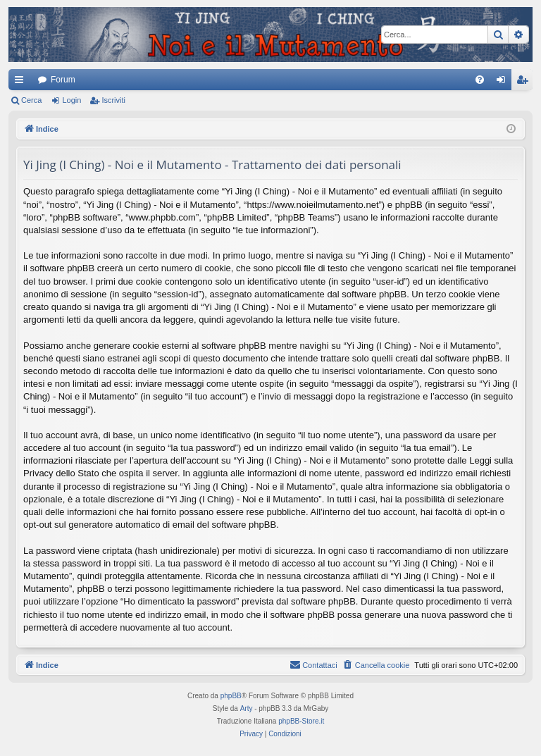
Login (71, 100)
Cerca (31, 100)
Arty (247, 708)
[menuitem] (480, 80)
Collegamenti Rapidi (22, 82)
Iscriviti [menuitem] (525, 82)
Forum (63, 80)
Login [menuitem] (504, 82)
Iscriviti (113, 100)
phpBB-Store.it (301, 721)
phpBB (231, 696)
